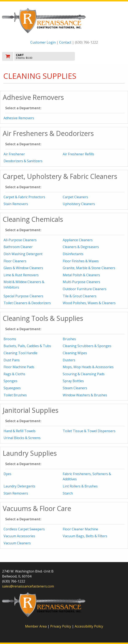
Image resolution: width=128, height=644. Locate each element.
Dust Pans (12, 360)
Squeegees (12, 388)
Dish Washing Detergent (23, 254)
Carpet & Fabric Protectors (24, 197)
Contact (65, 42)
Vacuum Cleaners (17, 543)
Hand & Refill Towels (20, 431)
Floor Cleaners (15, 261)
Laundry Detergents (19, 486)
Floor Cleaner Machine (80, 529)
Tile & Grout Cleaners (80, 296)
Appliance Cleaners (78, 240)
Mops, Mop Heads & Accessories (88, 367)
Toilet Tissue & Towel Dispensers (89, 431)
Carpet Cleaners (75, 197)
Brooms (10, 339)
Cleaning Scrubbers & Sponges (87, 346)
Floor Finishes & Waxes (81, 261)
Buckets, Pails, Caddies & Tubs (27, 346)
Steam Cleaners (75, 388)
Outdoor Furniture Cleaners (85, 289)
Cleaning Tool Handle (20, 353)
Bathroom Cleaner (18, 247)
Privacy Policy (61, 626)
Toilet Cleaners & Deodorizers (27, 303)
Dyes (7, 474)
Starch (68, 493)
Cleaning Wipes (75, 353)
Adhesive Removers (19, 118)
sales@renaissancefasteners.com (28, 586)
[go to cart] (45, 56)
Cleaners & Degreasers (81, 247)
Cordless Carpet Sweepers (24, 529)
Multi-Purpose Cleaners (81, 282)
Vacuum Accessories (19, 536)
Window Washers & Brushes (85, 395)
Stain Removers (16, 204)
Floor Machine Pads (19, 367)
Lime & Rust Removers (21, 275)
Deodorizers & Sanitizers (23, 161)
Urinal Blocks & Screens (22, 438)
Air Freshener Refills (78, 154)
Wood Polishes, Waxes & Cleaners (89, 303)
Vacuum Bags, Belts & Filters (85, 536)
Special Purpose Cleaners (23, 296)
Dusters (69, 360)
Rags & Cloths (14, 374)
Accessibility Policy (89, 626)
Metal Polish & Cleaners (81, 275)
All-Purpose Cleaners (20, 240)
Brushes (69, 339)
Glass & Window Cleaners (23, 268)
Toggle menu (107, 56)
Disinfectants (73, 254)
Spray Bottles (73, 381)
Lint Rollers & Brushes (80, 486)
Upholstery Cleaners (79, 204)
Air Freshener (14, 154)
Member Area (36, 626)
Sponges (10, 381)
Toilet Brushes (15, 395)
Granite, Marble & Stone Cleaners (89, 268)
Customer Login (43, 42)
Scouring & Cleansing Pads (84, 374)
